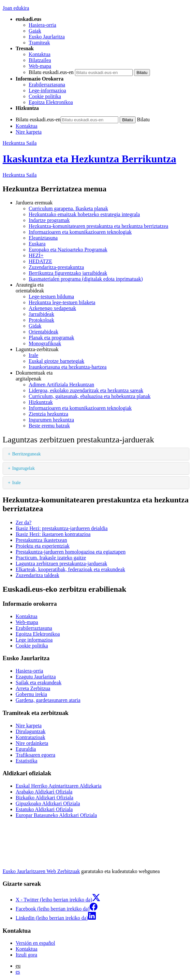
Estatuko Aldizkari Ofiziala (44, 809)
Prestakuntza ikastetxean (41, 540)
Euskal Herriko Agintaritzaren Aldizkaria (59, 786)
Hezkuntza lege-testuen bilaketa (62, 302)
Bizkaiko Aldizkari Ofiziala (44, 798)
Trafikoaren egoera (36, 755)
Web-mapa (40, 66)
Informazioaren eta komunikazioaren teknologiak (80, 232)
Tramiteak (39, 43)
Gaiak (35, 31)
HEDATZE (40, 261)
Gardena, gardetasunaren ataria (48, 700)
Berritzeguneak (26, 454)
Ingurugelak (23, 468)
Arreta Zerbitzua (33, 688)
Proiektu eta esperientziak (43, 546)
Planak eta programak (52, 338)
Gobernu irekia (31, 694)
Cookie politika (45, 96)
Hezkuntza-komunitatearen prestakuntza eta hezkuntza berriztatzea (98, 226)
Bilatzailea (40, 60)
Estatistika (27, 761)
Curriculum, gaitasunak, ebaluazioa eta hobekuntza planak (90, 396)
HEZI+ (36, 255)
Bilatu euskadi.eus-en (51, 72)
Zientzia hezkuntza (48, 414)
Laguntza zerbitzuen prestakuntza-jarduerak (61, 564)
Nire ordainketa (32, 743)
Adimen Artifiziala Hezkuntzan (61, 385)
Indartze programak (49, 220)
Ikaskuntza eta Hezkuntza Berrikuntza (89, 159)
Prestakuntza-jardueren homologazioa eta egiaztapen (71, 552)
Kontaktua (40, 54)
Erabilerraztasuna (47, 85)
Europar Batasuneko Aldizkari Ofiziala (56, 815)
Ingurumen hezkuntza (51, 420)
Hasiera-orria (42, 25)
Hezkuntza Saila (20, 143)
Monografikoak (45, 343)
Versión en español (35, 943)
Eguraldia (26, 749)
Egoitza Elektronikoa (51, 102)
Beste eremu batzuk (49, 426)
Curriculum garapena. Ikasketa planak (68, 208)
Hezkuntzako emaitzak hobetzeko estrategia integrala (84, 214)
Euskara (37, 244)
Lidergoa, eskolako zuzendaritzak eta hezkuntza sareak (86, 390)
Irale (33, 355)
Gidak (35, 326)
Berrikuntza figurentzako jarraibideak (68, 273)
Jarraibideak (41, 314)
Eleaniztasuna (43, 238)
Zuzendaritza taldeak (37, 575)
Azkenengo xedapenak (52, 308)
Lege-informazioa (47, 90)
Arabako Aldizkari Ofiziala (44, 792)
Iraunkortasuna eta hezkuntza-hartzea (68, 367)
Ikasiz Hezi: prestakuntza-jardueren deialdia (62, 528)
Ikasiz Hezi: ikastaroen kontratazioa (53, 534)
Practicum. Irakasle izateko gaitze (51, 558)
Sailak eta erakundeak (38, 683)
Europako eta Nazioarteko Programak (68, 250)
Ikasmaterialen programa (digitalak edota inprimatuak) (86, 279)
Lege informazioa (34, 640)
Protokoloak (41, 320)
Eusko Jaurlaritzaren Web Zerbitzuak (41, 871)
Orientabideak (44, 332)
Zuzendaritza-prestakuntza (56, 267)
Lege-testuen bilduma (51, 297)
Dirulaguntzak (31, 731)
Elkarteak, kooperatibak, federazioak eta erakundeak (70, 569)
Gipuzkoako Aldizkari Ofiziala (48, 803)
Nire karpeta (29, 132)
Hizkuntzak (41, 402)
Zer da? (23, 522)
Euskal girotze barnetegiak (57, 361)
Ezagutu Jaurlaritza (36, 677)
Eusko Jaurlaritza (47, 37)
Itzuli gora (26, 955)
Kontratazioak (30, 737)
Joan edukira (16, 8)
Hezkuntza (20, 175)
